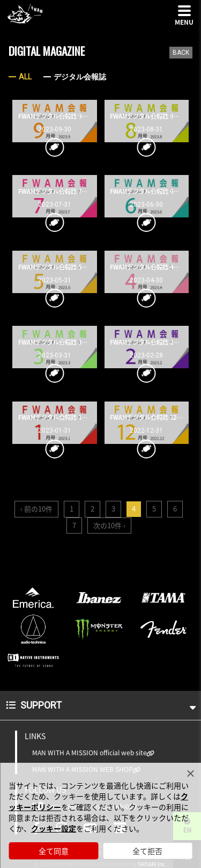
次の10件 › (109, 525)
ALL (25, 77)
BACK (181, 53)
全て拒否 (147, 851)
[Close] (190, 774)
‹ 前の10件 (36, 509)
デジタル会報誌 (80, 77)
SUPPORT (101, 705)
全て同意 (54, 851)
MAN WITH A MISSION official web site (90, 753)
